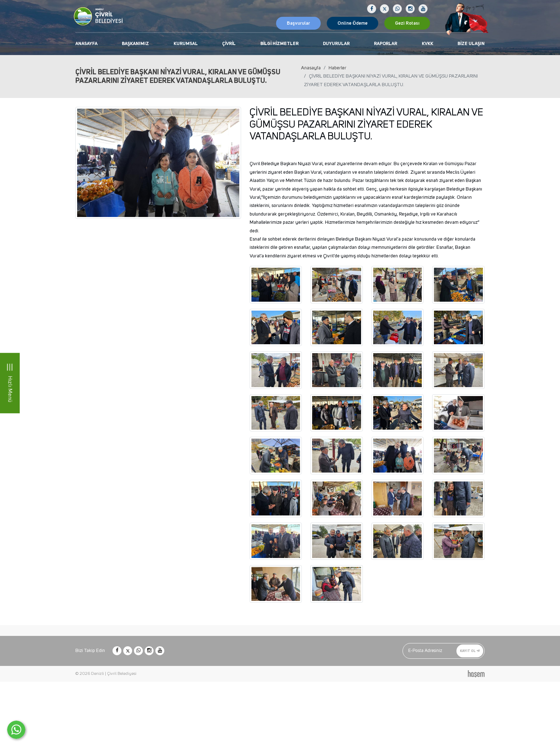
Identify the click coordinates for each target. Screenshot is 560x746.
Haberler (337, 68)
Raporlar (386, 44)
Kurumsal (186, 44)
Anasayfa (86, 44)
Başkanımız (135, 44)
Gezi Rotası (407, 23)
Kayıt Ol (470, 651)
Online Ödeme (352, 23)
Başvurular (298, 23)
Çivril (229, 44)
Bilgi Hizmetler (279, 44)
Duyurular (336, 44)
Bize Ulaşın (471, 44)
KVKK (427, 44)
